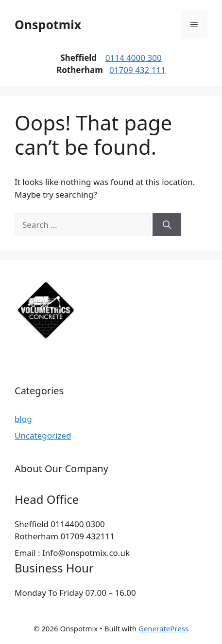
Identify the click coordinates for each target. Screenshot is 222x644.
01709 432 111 (137, 70)
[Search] (167, 225)
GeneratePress (163, 628)
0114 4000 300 (134, 58)
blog (23, 419)
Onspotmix (48, 24)
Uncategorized (43, 435)
